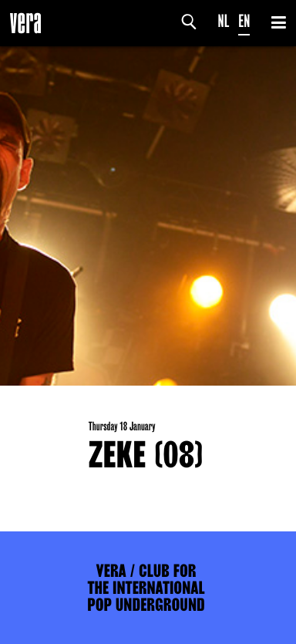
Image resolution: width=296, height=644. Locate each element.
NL (224, 21)
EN (244, 21)
